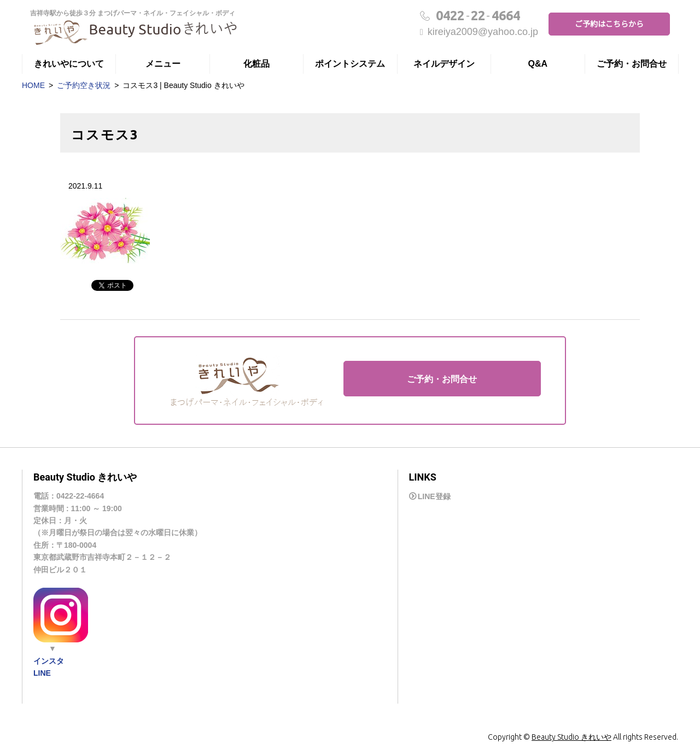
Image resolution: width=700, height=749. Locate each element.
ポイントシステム (350, 64)
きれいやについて (69, 64)
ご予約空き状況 (84, 85)
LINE (42, 673)
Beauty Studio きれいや (571, 737)
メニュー (163, 64)
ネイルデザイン (444, 64)
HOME (33, 85)
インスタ (49, 661)
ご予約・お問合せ (632, 64)
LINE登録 (434, 496)
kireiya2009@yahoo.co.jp (479, 32)
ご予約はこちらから (609, 24)
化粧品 (256, 64)
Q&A (538, 64)
